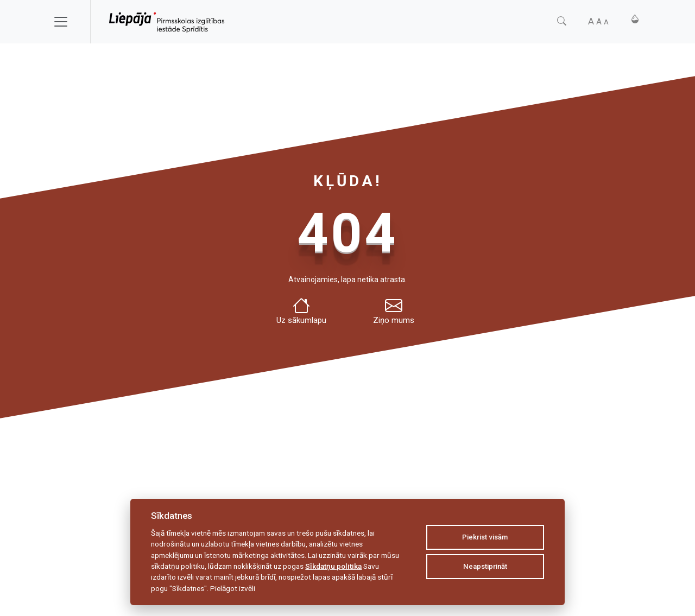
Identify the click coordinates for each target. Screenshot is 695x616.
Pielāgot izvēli (233, 588)
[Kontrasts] (635, 19)
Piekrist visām (485, 537)
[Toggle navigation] (68, 22)
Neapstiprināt (485, 566)
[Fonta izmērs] (598, 21)
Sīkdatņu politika (333, 566)
